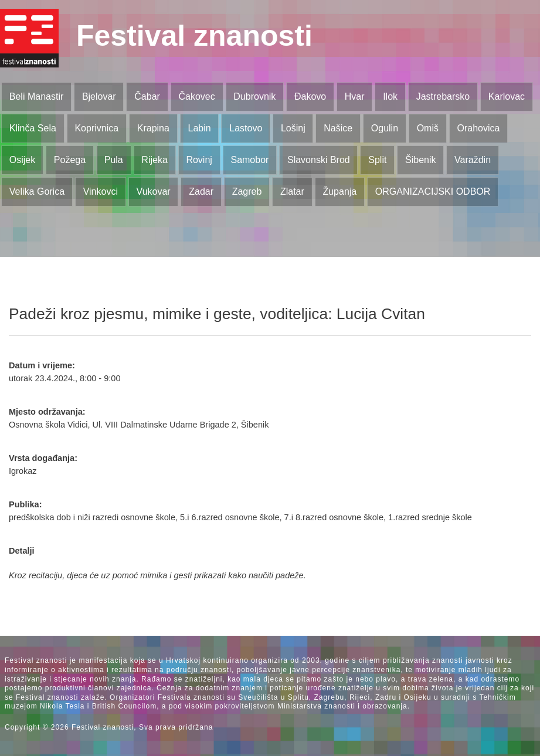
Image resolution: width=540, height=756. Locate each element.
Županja (339, 191)
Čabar (147, 96)
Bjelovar (99, 96)
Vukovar (154, 191)
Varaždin (473, 160)
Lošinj (293, 128)
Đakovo (310, 96)
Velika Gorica (37, 191)
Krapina (153, 128)
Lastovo (246, 128)
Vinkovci (101, 191)
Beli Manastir (36, 96)
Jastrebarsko (443, 96)
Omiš (428, 128)
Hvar (355, 96)
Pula (114, 160)
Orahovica (479, 128)
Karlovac (507, 96)
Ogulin (385, 128)
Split (377, 160)
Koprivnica (96, 128)
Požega (70, 160)
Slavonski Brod (319, 160)
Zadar (201, 191)
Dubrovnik (254, 96)
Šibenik (420, 160)
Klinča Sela (33, 128)
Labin (199, 128)
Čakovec (196, 96)
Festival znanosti (194, 36)
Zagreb (247, 191)
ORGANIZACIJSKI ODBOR (433, 191)
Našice (338, 128)
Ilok (390, 96)
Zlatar (292, 191)
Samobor (249, 160)
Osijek (22, 160)
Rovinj (199, 160)
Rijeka (154, 160)
